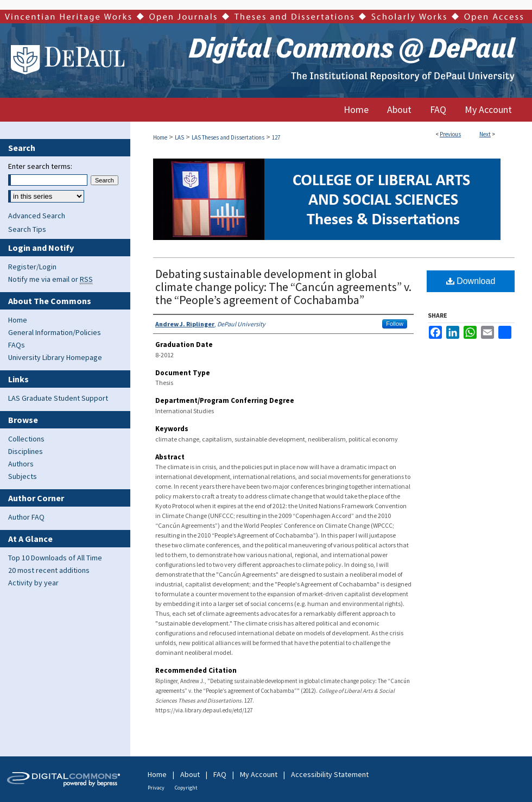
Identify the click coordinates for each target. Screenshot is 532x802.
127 (276, 137)
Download (471, 281)
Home (160, 137)
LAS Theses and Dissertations (228, 137)
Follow (395, 324)
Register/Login (32, 267)
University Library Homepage (55, 357)
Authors (21, 464)
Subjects (23, 476)
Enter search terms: (40, 166)
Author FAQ (26, 517)
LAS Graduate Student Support (58, 398)
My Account (259, 774)
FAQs (17, 345)
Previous (450, 134)
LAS (179, 137)
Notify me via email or (50, 279)
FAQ (220, 774)
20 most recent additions (49, 570)
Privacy (156, 788)
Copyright (186, 788)
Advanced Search (37, 216)
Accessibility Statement (330, 774)
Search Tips (27, 229)
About (190, 774)
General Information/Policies (55, 332)
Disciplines (26, 451)
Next (485, 134)
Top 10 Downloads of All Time (55, 558)
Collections (26, 439)
